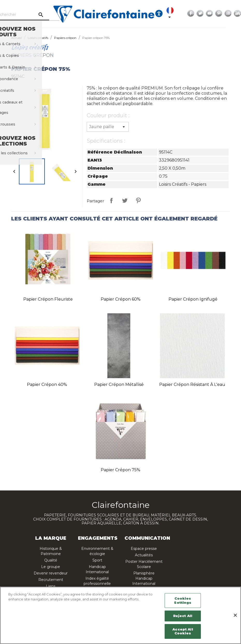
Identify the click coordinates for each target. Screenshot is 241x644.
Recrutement (51, 580)
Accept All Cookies (183, 631)
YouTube (222, 13)
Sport (97, 560)
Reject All (183, 616)
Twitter (213, 13)
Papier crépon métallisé (119, 385)
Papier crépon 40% (47, 385)
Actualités (144, 555)
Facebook (203, 13)
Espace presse (144, 549)
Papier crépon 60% (121, 299)
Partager (111, 200)
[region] (120, 615)
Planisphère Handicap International (144, 578)
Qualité (51, 560)
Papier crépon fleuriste (48, 299)
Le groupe (51, 567)
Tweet (125, 200)
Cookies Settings (183, 600)
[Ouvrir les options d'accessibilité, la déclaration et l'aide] (172, 13)
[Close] (235, 615)
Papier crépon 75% (120, 470)
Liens (51, 586)
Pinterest (231, 13)
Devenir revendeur (51, 573)
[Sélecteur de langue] (184, 13)
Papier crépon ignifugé (193, 299)
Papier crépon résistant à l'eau (192, 385)
